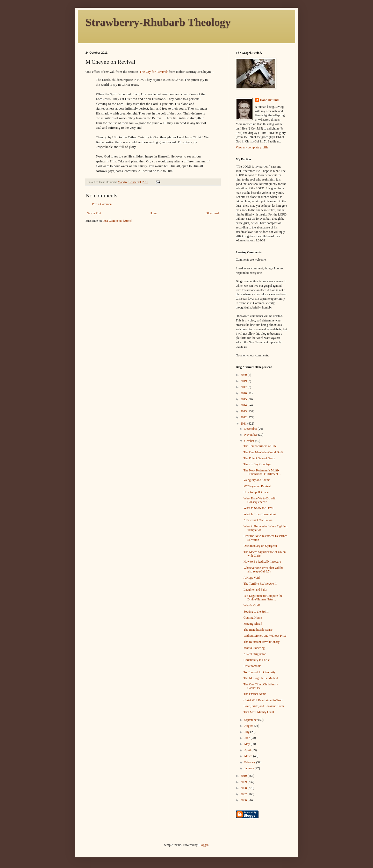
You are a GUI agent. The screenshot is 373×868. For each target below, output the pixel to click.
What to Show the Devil (259, 508)
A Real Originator (255, 654)
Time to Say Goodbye (257, 464)
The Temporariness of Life (260, 446)
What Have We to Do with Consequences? (260, 500)
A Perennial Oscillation (258, 520)
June (248, 738)
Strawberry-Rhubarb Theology (158, 22)
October (250, 441)
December (251, 429)
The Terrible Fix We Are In (260, 584)
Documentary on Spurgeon (260, 546)
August (249, 726)
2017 (244, 387)
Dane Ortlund (269, 100)
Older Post (212, 213)
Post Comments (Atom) (117, 221)
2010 (244, 776)
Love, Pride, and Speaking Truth (264, 706)
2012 (244, 417)
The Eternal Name (255, 694)
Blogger (203, 845)
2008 (244, 788)
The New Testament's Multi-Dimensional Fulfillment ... (262, 472)
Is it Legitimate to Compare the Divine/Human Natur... (263, 598)
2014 (244, 405)
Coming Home (253, 618)
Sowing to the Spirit (256, 612)
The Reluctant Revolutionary (261, 642)
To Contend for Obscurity (259, 672)
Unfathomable (252, 666)
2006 (244, 800)
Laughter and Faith (255, 590)
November (251, 435)
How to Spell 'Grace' (256, 492)
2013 (244, 411)
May (248, 744)
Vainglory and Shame (257, 480)
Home (153, 213)
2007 (244, 794)
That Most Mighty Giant (259, 712)
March (249, 756)
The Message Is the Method (261, 678)
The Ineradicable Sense (258, 630)
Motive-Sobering (254, 648)
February (250, 762)
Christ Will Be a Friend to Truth (263, 700)
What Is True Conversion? (260, 514)
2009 (244, 782)
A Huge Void (252, 578)
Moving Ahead (253, 624)
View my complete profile (252, 147)
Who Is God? (252, 605)
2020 (244, 375)
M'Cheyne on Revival (257, 486)
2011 (244, 424)
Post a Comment (102, 204)
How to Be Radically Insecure (262, 562)
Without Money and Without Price (265, 636)
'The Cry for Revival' (153, 72)
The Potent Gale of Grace (259, 458)
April (248, 750)
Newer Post (94, 213)
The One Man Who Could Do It (263, 452)
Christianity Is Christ (257, 660)
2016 (244, 393)
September (251, 720)
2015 (244, 399)
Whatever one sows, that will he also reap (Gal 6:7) (263, 570)
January (249, 768)
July (247, 732)
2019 (244, 381)
